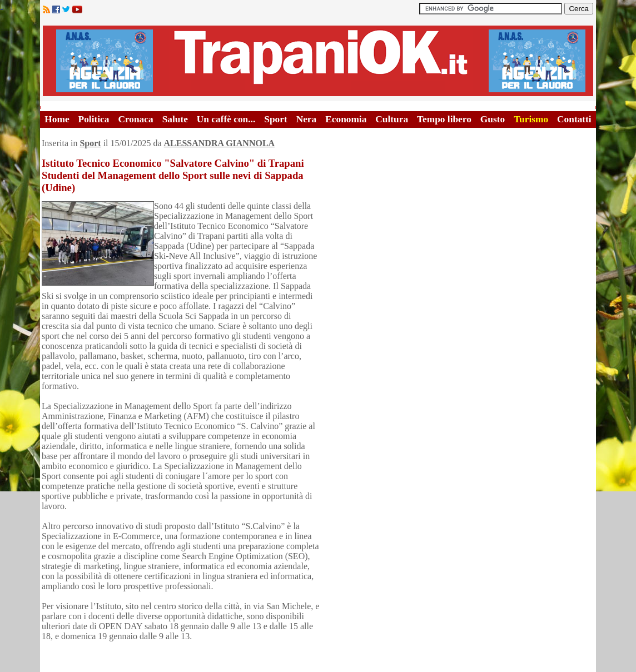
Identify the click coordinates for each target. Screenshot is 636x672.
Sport (275, 119)
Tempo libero (444, 119)
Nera (307, 119)
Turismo (531, 119)
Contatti (574, 119)
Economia (346, 119)
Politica (94, 119)
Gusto (493, 119)
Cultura (392, 119)
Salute (175, 119)
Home (57, 119)
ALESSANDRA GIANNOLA (220, 143)
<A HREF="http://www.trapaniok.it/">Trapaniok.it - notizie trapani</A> (318, 61)
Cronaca (135, 119)
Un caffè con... (226, 119)
